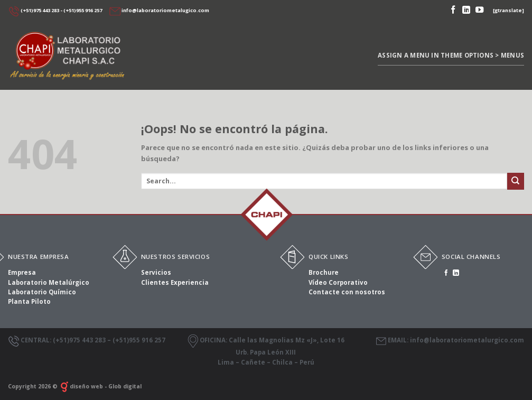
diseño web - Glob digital (100, 386)
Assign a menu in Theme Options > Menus (451, 55)
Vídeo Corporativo (338, 282)
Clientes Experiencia (175, 282)
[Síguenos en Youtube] (479, 10)
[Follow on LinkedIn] (466, 10)
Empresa (22, 272)
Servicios (156, 272)
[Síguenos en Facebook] (453, 10)
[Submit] (516, 181)
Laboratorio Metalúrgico (49, 282)
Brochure (324, 272)
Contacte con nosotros (347, 292)
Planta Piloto (29, 301)
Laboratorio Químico (42, 292)
